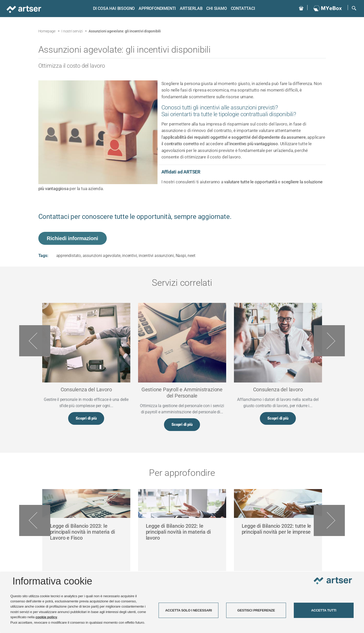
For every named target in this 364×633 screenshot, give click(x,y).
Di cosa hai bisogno (113, 8)
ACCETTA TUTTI (324, 610)
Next (329, 341)
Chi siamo (216, 8)
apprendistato (69, 256)
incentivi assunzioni (156, 256)
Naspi (181, 256)
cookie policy (46, 617)
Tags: (43, 256)
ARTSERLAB (191, 8)
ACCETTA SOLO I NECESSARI (189, 610)
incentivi (129, 256)
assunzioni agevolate (102, 256)
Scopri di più (86, 419)
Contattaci (242, 8)
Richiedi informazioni (73, 238)
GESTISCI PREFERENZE (256, 610)
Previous (35, 341)
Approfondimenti (157, 8)
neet (191, 256)
